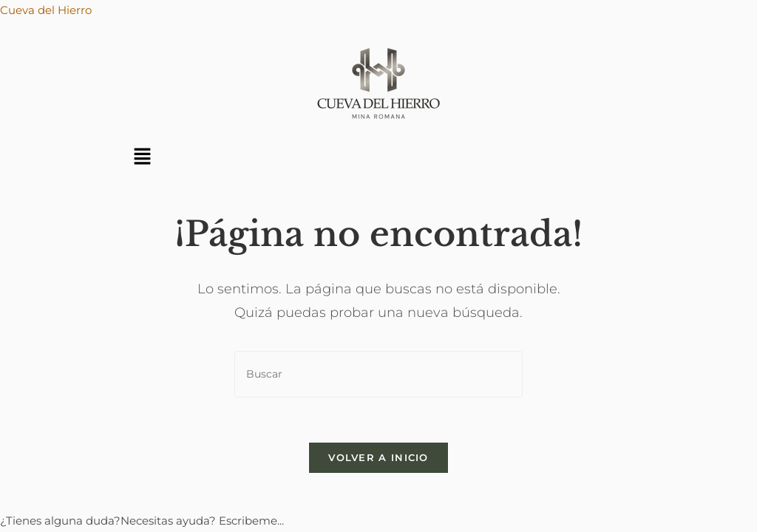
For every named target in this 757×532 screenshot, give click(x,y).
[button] (143, 157)
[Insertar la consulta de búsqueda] (378, 374)
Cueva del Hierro (46, 10)
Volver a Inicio (378, 457)
